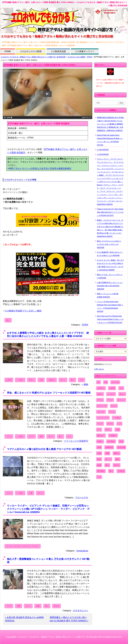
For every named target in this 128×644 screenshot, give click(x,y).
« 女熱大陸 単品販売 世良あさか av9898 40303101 (24, 619)
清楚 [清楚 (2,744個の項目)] (107, 453)
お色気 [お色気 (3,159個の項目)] (112, 388)
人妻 (41, 380)
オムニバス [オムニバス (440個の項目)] (102, 406)
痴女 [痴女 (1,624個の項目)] (118, 459)
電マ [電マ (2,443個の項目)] (111, 471)
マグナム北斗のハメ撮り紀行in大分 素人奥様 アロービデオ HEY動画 (44, 449)
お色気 (9, 380)
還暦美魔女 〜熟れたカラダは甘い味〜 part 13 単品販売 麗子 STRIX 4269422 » (69, 619)
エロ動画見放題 (58, 51)
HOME (8, 51)
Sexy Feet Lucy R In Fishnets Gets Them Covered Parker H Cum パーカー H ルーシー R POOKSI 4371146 (110, 319)
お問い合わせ (99, 369)
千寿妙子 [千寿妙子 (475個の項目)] (113, 436)
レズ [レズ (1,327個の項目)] (119, 424)
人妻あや (52, 380)
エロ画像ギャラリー (85, 51)
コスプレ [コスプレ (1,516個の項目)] (101, 412)
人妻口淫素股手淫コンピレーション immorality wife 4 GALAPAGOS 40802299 (110, 286)
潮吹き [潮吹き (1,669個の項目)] (117, 453)
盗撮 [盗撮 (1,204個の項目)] (99, 465)
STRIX (90, 57)
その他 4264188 (103, 154)
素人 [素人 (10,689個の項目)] (107, 465)
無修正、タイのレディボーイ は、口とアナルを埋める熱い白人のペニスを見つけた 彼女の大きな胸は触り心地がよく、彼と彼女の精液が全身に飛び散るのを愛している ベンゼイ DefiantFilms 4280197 (110, 228)
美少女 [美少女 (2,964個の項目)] (117, 465)
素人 (8, 320)
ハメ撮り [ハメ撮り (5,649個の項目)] (117, 418)
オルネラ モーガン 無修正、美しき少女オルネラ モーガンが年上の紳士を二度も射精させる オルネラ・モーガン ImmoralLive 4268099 (110, 265)
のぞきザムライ (81, 611)
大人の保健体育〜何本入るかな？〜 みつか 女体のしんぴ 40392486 (110, 254)
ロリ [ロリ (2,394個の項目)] (99, 430)
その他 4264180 (103, 150)
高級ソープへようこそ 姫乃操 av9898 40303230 (108, 295)
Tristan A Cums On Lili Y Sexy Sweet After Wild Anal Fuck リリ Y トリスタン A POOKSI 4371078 (110, 212)
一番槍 (85, 384)
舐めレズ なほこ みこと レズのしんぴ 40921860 (110, 276)
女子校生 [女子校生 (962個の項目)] (111, 441)
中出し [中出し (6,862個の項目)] (108, 430)
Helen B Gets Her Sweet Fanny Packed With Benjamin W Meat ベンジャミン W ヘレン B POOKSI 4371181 (110, 140)
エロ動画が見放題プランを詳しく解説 (23, 311)
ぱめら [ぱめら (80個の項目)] (100, 394)
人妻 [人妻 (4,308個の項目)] (118, 430)
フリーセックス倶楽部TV (76, 441)
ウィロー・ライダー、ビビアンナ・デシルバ (23, 546)
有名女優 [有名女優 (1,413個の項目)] (121, 447)
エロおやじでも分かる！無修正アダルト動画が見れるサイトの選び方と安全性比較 (33, 57)
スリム (9, 436)
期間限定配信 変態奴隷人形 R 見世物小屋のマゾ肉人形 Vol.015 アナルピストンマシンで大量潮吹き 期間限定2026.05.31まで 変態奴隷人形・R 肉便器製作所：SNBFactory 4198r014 (110, 124)
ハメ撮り (20, 380)
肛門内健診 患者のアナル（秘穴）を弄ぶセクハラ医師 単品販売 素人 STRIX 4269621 (40, 65)
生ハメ (63, 380)
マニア (31, 436)
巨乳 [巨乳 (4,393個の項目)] (121, 441)
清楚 (41, 436)
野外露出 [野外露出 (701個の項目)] (101, 471)
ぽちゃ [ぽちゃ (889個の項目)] (122, 394)
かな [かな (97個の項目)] (121, 388)
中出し (31, 380)
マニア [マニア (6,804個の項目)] (100, 424)
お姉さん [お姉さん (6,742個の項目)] (101, 388)
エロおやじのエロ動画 (31, 51)
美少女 (56, 606)
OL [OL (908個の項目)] (98, 382)
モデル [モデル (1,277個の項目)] (110, 424)
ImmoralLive (82, 551)
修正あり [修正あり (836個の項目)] (101, 436)
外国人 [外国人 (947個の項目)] (100, 441)
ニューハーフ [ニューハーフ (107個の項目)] (103, 418)
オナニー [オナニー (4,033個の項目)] (121, 400)
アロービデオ (82, 498)
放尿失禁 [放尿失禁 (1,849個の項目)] (109, 447)
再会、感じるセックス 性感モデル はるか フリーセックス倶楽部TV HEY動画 (49, 393)
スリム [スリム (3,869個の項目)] (112, 412)
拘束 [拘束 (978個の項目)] (99, 447)
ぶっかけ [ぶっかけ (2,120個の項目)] (111, 394)
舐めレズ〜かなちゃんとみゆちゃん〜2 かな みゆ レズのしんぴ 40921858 (109, 244)
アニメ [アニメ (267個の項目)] (110, 400)
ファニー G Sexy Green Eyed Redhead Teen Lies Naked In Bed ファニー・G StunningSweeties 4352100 (110, 307)
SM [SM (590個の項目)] (106, 382)
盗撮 (38, 606)
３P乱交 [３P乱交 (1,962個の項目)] (121, 471)
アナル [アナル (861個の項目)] (100, 400)
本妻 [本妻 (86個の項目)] (99, 453)
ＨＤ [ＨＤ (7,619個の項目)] (99, 477)
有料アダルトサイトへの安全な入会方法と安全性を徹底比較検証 (40, 168)
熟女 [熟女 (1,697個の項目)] (99, 459)
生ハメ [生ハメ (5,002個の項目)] (108, 459)
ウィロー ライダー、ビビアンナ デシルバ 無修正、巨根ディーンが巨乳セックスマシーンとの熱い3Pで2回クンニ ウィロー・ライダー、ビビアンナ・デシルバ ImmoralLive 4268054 (48, 509)
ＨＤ (81, 380)
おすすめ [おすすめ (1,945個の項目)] (115, 382)
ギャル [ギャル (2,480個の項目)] (114, 406)
